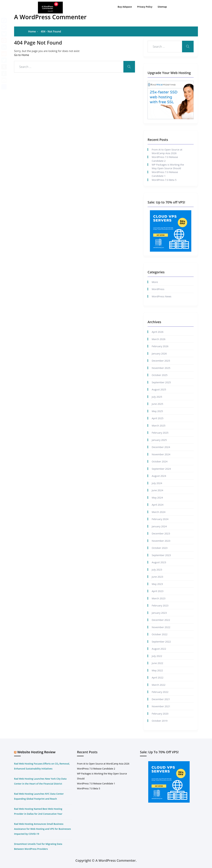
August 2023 (159, 562)
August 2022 (159, 649)
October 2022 (160, 634)
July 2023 (157, 570)
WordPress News (161, 296)
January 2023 (159, 613)
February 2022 (160, 692)
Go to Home (22, 55)
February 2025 (160, 433)
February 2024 (160, 519)
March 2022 (159, 685)
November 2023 (161, 541)
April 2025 (158, 418)
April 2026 (158, 332)
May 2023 (157, 584)
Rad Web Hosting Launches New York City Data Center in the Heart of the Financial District (40, 781)
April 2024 (158, 505)
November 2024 (161, 454)
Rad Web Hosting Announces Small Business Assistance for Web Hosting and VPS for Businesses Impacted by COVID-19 (42, 829)
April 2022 (158, 677)
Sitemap (162, 7)
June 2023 (157, 577)
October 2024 (160, 461)
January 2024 (159, 526)
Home (32, 31)
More (155, 282)
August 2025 (159, 389)
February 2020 (160, 714)
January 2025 (159, 440)
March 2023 (159, 598)
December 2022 (161, 620)
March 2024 (159, 512)
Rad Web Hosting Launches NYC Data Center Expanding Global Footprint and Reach (39, 796)
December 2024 (161, 447)
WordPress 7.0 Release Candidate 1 (165, 174)
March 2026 (159, 339)
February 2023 (160, 605)
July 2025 (157, 397)
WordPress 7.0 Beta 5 (164, 180)
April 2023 (158, 591)
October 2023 (160, 548)
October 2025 (160, 375)
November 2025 (161, 368)
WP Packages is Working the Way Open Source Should (168, 166)
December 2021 (161, 699)
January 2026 (159, 353)
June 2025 (157, 404)
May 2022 (157, 670)
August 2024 (159, 476)
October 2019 (160, 721)
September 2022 (161, 642)
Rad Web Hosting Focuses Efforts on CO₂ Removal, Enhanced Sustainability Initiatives (42, 766)
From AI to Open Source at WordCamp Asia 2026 (167, 151)
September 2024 (161, 469)
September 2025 (161, 382)
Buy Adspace (125, 7)
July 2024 (157, 483)
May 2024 (157, 497)
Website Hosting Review (36, 752)
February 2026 (160, 346)
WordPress (158, 289)
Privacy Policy (145, 7)
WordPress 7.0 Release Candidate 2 (165, 159)
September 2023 (161, 555)
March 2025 (159, 425)
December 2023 (161, 533)
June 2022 (157, 663)
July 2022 (157, 656)
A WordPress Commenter (50, 17)
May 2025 (157, 411)
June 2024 (157, 490)
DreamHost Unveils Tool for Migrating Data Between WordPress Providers (38, 846)
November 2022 (161, 627)
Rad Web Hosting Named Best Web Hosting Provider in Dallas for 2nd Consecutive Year (38, 811)
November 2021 (161, 706)
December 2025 (161, 361)
